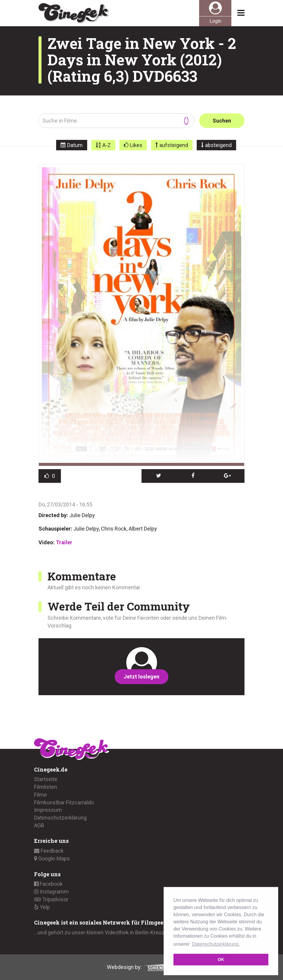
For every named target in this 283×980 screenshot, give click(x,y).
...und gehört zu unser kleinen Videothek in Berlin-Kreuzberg (105, 932)
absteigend (218, 145)
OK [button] (221, 959)
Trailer (64, 542)
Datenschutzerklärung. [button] (216, 944)
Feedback (49, 851)
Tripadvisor (51, 899)
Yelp (42, 907)
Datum (75, 145)
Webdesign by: (142, 967)
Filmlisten (46, 787)
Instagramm (51, 892)
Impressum (48, 810)
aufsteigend (174, 145)
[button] (159, 476)
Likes (136, 145)
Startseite (46, 779)
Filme (40, 795)
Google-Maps (52, 858)
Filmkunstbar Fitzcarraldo (64, 802)
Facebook (48, 884)
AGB (39, 825)
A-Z (107, 145)
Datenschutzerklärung (60, 818)
